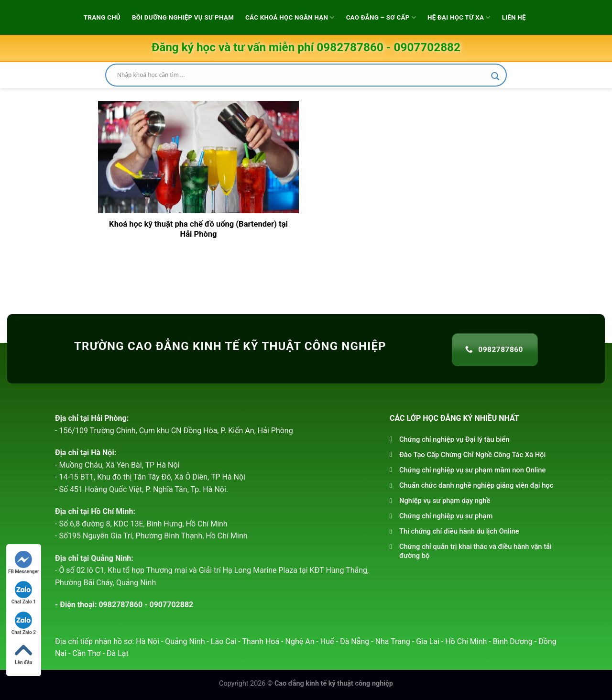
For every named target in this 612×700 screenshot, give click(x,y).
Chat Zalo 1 (24, 593)
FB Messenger (24, 563)
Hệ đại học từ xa (459, 17)
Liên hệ (514, 17)
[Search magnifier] (495, 76)
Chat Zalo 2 (24, 623)
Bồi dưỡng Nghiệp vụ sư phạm (183, 17)
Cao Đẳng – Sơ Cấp (381, 17)
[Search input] (302, 75)
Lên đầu (23, 653)
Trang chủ (102, 17)
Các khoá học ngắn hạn (290, 17)
